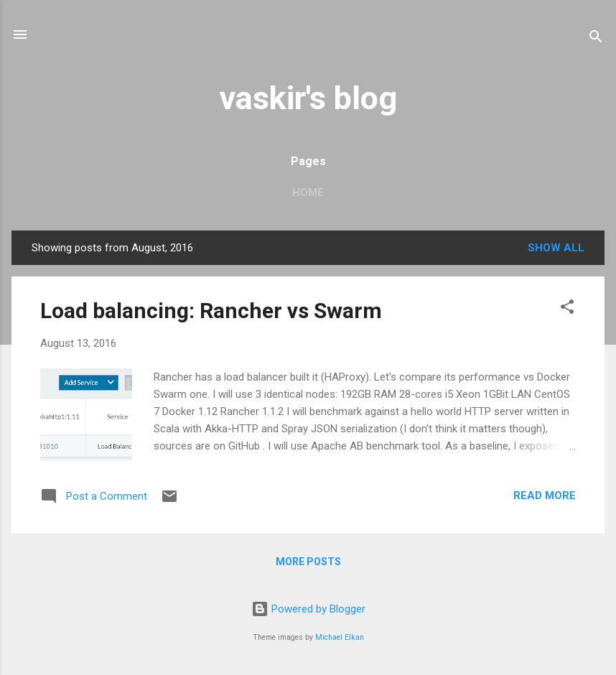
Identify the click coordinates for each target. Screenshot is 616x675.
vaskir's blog (308, 98)
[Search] (596, 39)
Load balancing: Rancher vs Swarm (211, 311)
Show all (556, 248)
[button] (567, 309)
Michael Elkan (340, 637)
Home (308, 192)
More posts (308, 562)
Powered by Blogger (308, 609)
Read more (545, 495)
